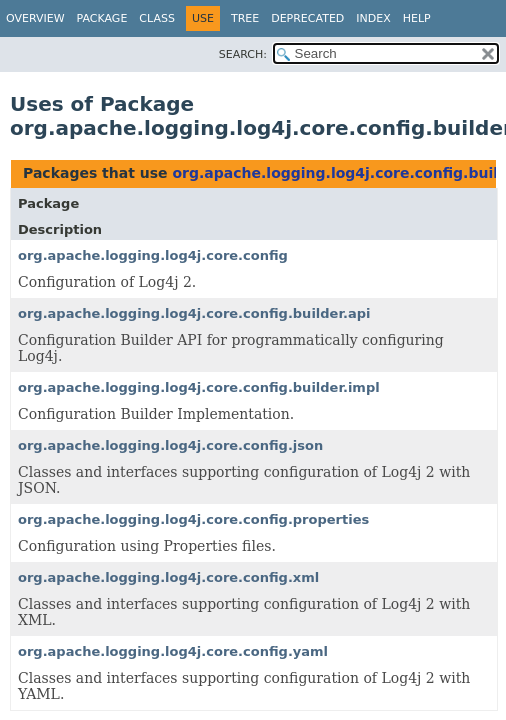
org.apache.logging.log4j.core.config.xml (168, 577)
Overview (35, 18)
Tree (245, 18)
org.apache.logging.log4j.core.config (153, 255)
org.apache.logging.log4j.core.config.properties (193, 519)
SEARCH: (243, 54)
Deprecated (307, 18)
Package (102, 18)
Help (417, 18)
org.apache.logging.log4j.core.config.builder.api (194, 313)
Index (373, 18)
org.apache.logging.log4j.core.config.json (170, 445)
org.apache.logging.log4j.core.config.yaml (173, 651)
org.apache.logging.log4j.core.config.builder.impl (199, 387)
